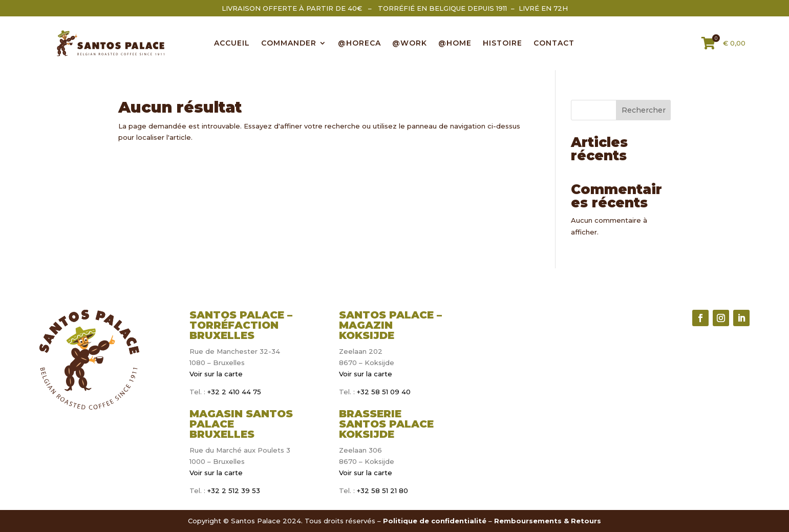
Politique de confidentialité (435, 521)
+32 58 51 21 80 (382, 491)
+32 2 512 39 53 (233, 491)
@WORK (410, 44)
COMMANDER (289, 44)
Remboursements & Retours (548, 521)
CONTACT (554, 44)
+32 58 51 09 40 (384, 392)
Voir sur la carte (216, 374)
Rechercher (644, 110)
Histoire (503, 44)
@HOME (455, 44)
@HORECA (359, 44)
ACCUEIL (232, 44)
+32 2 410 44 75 (233, 392)
